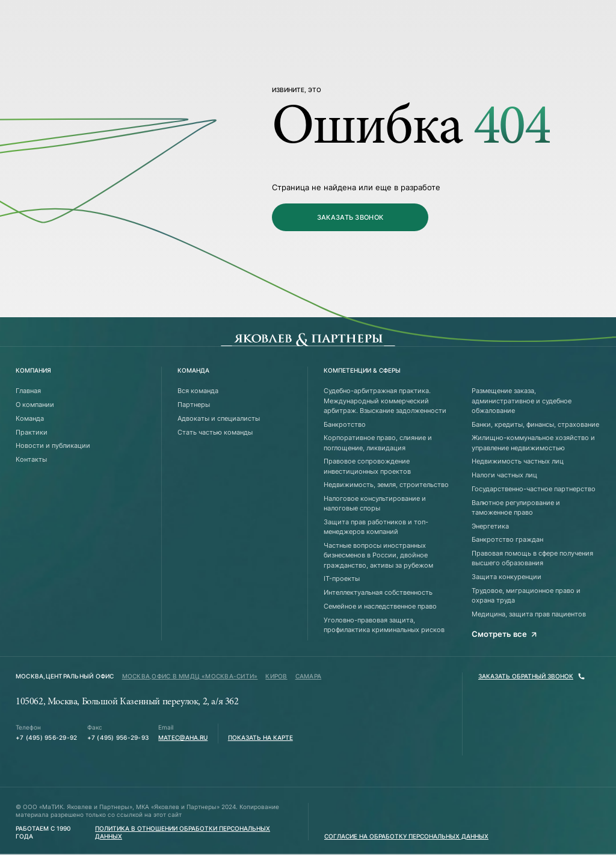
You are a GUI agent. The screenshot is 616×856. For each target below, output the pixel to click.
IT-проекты (342, 578)
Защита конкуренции (507, 577)
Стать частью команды (215, 432)
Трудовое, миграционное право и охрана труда (526, 595)
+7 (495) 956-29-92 (46, 738)
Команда (30, 418)
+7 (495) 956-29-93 (118, 738)
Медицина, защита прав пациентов (529, 614)
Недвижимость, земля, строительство (386, 485)
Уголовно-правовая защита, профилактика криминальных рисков (384, 625)
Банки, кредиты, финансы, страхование (535, 424)
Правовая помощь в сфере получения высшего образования (532, 558)
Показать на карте (260, 738)
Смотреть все (504, 634)
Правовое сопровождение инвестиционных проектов (367, 466)
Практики (32, 432)
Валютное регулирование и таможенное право (516, 507)
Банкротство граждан (507, 539)
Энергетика (490, 526)
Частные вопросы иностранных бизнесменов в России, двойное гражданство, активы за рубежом (378, 555)
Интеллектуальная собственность (378, 592)
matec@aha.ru (183, 738)
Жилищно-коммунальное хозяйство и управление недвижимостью (533, 442)
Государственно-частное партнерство (534, 489)
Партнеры (194, 405)
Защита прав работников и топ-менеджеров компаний (376, 527)
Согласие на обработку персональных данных (406, 836)
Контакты (31, 459)
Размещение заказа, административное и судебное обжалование (522, 401)
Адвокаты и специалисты (219, 418)
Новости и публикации (53, 445)
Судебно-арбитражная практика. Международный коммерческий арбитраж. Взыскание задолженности (385, 401)
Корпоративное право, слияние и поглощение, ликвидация (378, 442)
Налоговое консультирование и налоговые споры (375, 503)
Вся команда (198, 391)
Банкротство (345, 424)
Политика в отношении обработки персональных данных (183, 833)
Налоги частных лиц (504, 475)
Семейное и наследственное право (380, 606)
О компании (35, 405)
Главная (28, 391)
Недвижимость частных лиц (518, 461)
